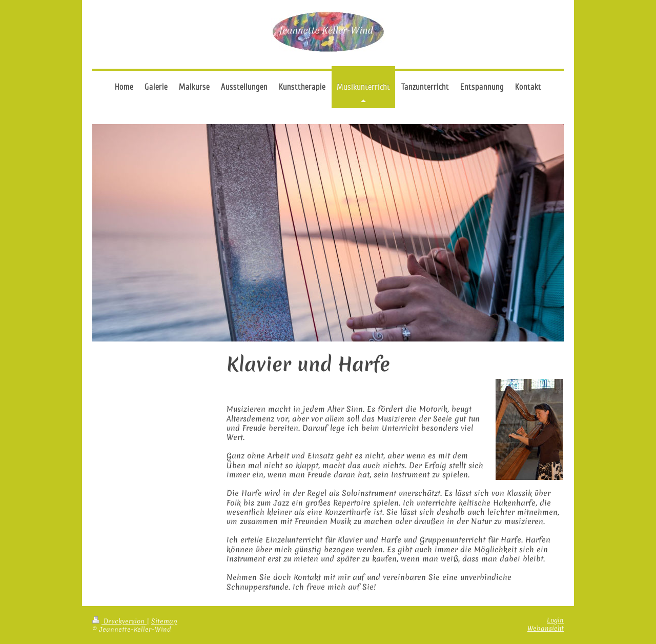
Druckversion (119, 621)
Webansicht (546, 628)
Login (555, 620)
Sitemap (164, 621)
